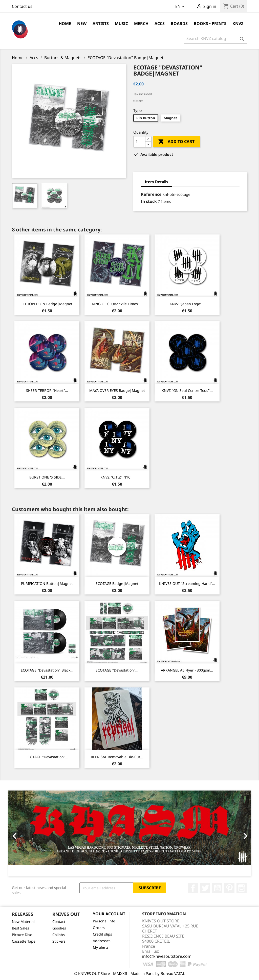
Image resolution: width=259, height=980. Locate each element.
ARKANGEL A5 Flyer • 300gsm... (187, 670)
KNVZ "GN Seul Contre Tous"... (187, 390)
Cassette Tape (24, 941)
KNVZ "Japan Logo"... (187, 304)
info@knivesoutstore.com (167, 956)
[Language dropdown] (181, 7)
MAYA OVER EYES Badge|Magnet (117, 390)
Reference (151, 194)
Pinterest (229, 888)
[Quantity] (139, 142)
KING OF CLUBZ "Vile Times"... (117, 304)
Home (65, 23)
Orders (99, 928)
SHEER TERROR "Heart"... (47, 390)
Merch (141, 23)
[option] (129, 833)
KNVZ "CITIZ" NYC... (117, 477)
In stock (149, 201)
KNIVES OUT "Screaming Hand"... (187, 583)
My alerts (101, 947)
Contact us (22, 6)
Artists (101, 23)
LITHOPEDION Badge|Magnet (47, 304)
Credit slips (102, 934)
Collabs (59, 935)
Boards (179, 23)
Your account (109, 914)
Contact (59, 922)
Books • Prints (210, 23)
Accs (160, 23)
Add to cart (176, 142)
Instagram (242, 888)
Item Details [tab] (156, 182)
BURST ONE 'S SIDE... (47, 477)
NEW (82, 23)
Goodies (59, 928)
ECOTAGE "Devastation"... (117, 670)
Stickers (59, 941)
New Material (23, 922)
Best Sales (20, 928)
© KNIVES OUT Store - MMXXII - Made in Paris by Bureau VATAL (129, 973)
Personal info (104, 921)
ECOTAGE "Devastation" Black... (47, 670)
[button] (26, 833)
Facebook (193, 888)
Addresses (102, 941)
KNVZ (238, 23)
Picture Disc (22, 935)
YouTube (217, 888)
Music (121, 23)
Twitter (205, 888)
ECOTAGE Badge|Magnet (117, 583)
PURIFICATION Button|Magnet (47, 583)
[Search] (215, 38)
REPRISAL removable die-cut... (117, 757)
